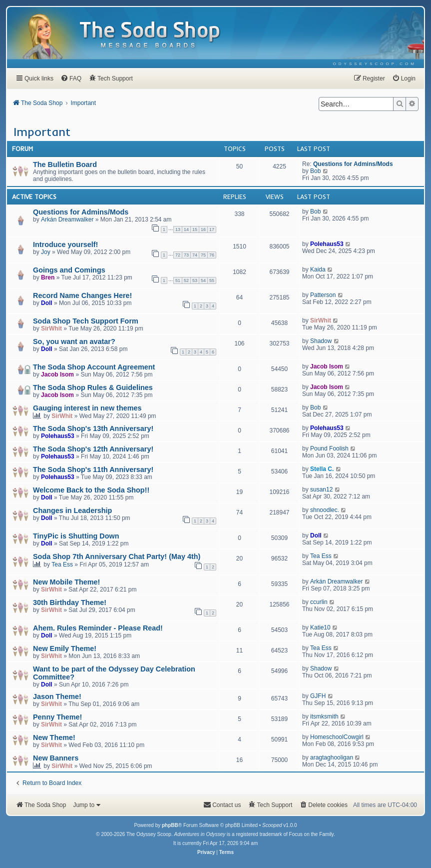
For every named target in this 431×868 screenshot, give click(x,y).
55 (212, 280)
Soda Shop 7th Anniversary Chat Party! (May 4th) (117, 556)
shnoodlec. (325, 510)
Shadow (321, 341)
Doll (47, 303)
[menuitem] (375, 64)
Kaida (318, 269)
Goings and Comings (69, 270)
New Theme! (54, 737)
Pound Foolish (329, 448)
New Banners (56, 758)
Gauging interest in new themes (87, 408)
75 (203, 255)
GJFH (318, 696)
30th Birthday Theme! (70, 602)
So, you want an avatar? (74, 341)
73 (186, 255)
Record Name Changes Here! (82, 295)
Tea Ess (62, 564)
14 (186, 229)
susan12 (321, 489)
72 (178, 255)
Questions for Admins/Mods (353, 164)
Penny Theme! (57, 717)
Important (42, 131)
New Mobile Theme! (66, 582)
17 (212, 229)
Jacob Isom (57, 374)
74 (195, 255)
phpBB (170, 825)
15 (195, 229)
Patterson (323, 295)
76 (212, 255)
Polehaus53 (327, 244)
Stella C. (322, 469)
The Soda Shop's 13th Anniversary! (93, 428)
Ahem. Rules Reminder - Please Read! (98, 628)
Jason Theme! (57, 696)
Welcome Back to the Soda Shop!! (91, 490)
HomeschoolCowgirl (337, 737)
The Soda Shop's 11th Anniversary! (93, 469)
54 (203, 280)
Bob (315, 171)
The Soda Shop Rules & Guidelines (93, 387)
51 (178, 280)
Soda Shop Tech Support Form (86, 321)
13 (178, 229)
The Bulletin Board (65, 164)
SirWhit (51, 328)
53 (195, 280)
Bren (48, 277)
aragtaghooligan (332, 757)
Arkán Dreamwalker (67, 219)
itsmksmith (324, 716)
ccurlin (319, 602)
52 (186, 280)
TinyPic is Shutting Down (76, 536)
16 (203, 229)
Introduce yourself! (65, 244)
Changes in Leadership (72, 510)
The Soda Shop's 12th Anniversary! (93, 449)
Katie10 (320, 627)
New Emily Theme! (65, 648)
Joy (46, 252)
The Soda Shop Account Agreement (94, 367)
